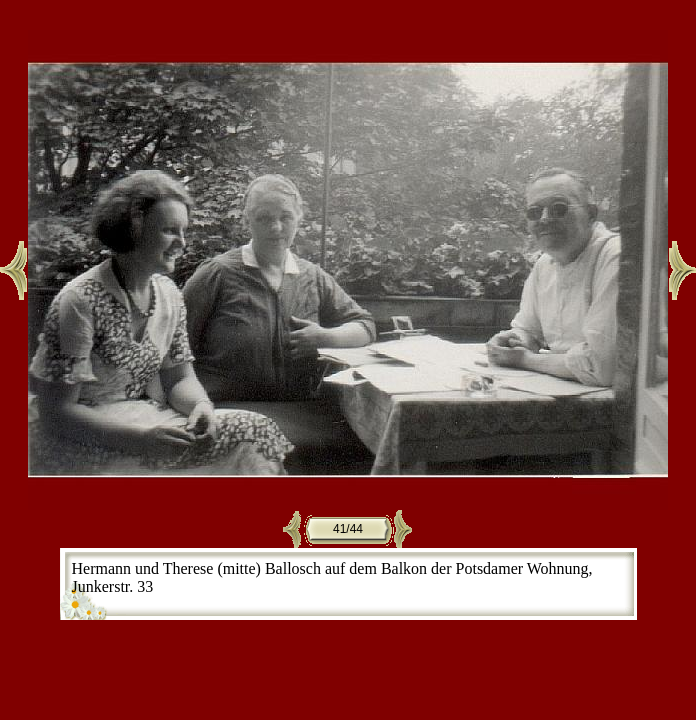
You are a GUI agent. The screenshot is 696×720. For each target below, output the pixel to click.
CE (630, 625)
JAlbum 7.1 (483, 625)
